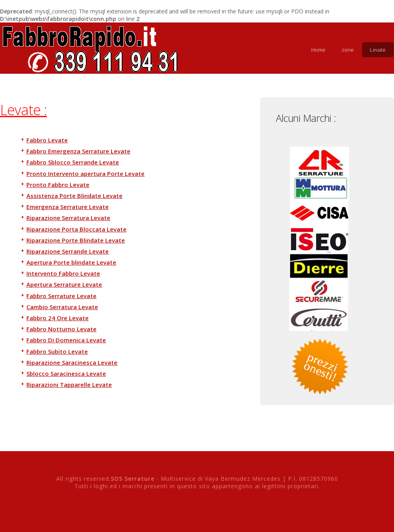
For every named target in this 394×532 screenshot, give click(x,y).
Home (318, 50)
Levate (378, 50)
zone (348, 50)
